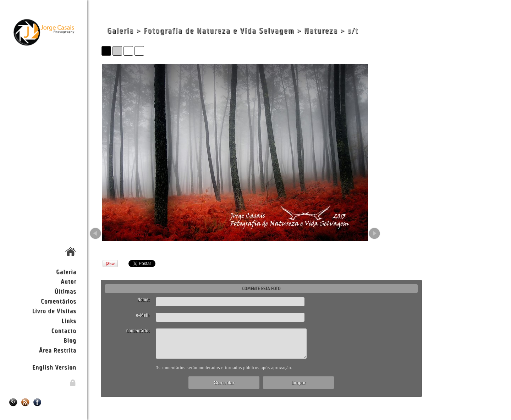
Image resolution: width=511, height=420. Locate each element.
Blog (70, 340)
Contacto (64, 330)
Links (69, 320)
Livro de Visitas (54, 311)
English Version (54, 367)
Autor (68, 281)
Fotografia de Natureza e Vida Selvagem (219, 31)
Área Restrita (58, 350)
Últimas (65, 291)
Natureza (321, 31)
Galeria (66, 272)
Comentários (59, 301)
